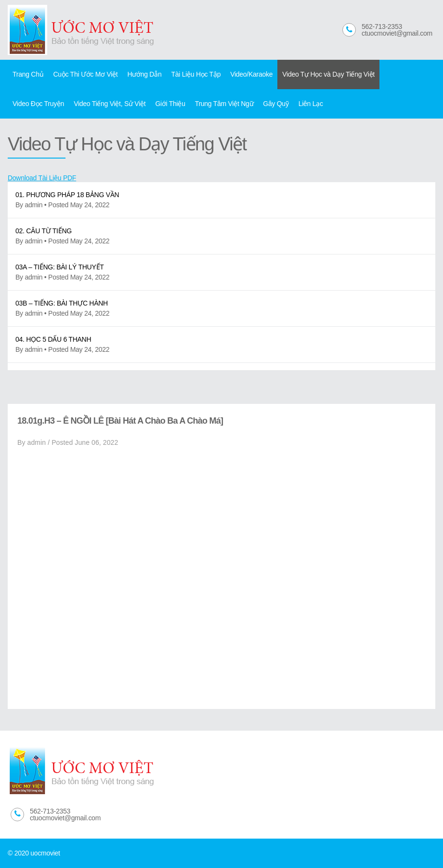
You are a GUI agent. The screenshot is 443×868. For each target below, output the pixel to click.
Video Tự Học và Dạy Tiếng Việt (328, 74)
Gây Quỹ (276, 104)
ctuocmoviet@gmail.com (397, 33)
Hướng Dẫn (144, 74)
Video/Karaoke (251, 74)
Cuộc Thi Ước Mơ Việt (85, 74)
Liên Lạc (311, 104)
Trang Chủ (28, 74)
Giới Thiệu (170, 104)
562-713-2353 (382, 27)
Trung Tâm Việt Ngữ (224, 104)
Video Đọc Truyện (38, 104)
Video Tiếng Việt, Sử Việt (110, 104)
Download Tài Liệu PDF (42, 178)
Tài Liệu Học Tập (196, 74)
